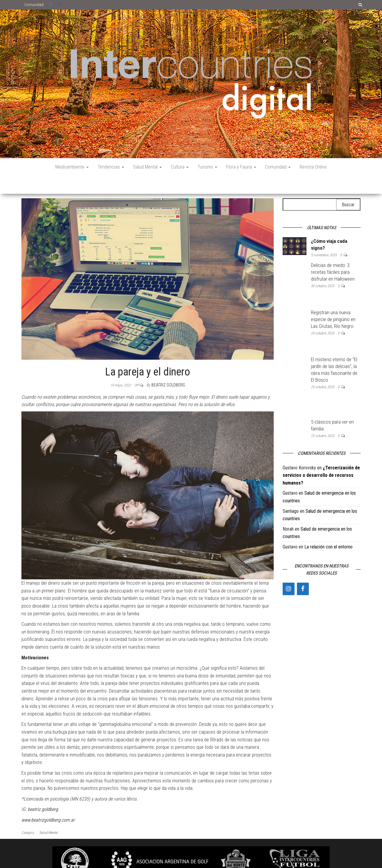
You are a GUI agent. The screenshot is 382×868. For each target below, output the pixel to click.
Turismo (207, 167)
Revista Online (313, 167)
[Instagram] (289, 571)
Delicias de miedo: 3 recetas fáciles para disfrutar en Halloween (333, 254)
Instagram (51, 5)
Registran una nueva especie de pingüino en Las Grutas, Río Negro (333, 301)
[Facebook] (303, 571)
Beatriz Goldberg (168, 367)
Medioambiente (72, 167)
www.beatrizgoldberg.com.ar (48, 802)
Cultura (180, 167)
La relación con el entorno (328, 529)
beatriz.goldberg (43, 791)
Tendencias (111, 167)
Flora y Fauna (241, 167)
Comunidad (34, 5)
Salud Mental (147, 167)
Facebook (61, 5)
